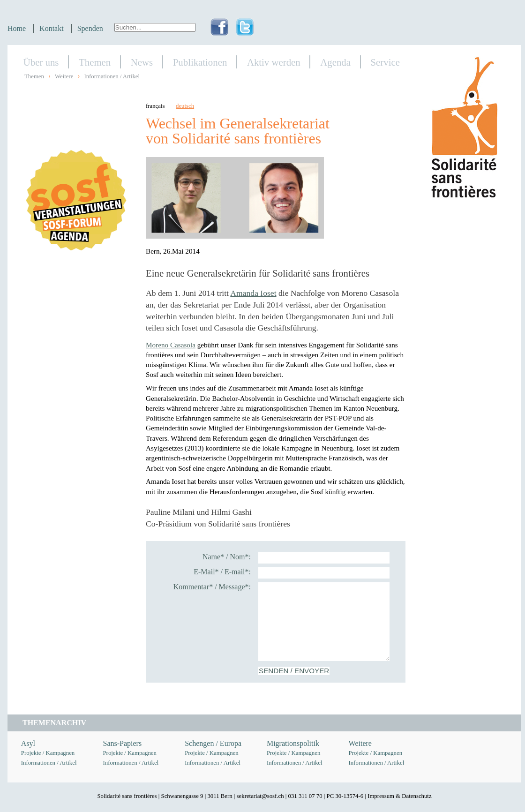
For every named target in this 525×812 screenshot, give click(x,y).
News (142, 62)
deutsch (185, 106)
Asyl (28, 743)
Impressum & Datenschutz (399, 796)
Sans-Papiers (123, 743)
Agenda (335, 62)
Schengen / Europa (213, 743)
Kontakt (52, 28)
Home (17, 28)
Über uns (41, 62)
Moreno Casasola (171, 345)
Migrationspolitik (293, 743)
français (155, 106)
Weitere (64, 76)
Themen (95, 62)
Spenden (90, 28)
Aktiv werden (274, 62)
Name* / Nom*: (227, 557)
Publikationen (200, 62)
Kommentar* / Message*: (212, 587)
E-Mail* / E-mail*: (222, 572)
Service (385, 62)
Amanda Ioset (253, 293)
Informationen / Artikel (112, 76)
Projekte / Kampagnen (48, 753)
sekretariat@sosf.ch (260, 796)
